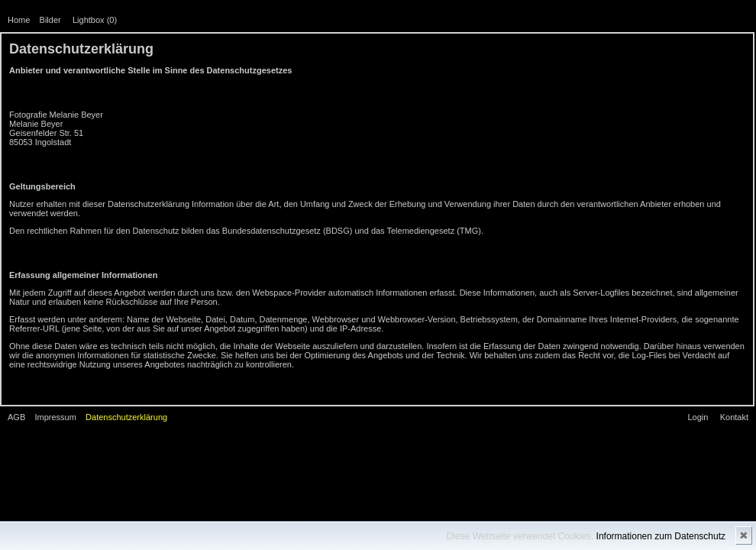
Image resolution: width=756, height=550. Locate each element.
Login (698, 417)
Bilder (50, 20)
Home (19, 20)
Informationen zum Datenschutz (661, 536)
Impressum (55, 417)
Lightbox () (95, 20)
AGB (16, 417)
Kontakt (734, 417)
